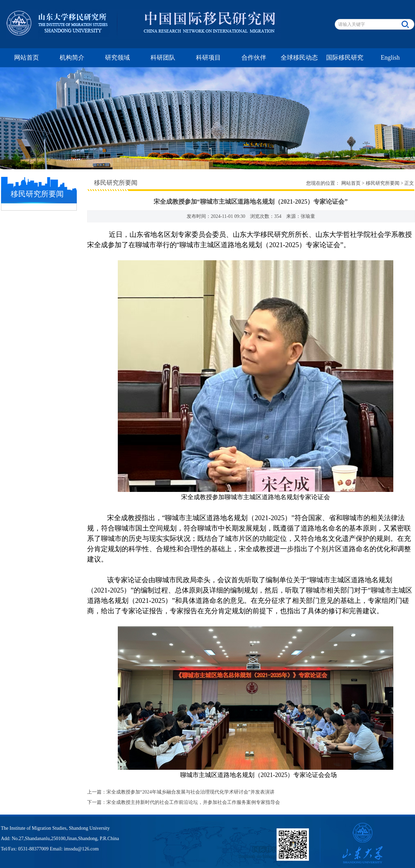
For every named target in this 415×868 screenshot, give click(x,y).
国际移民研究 (345, 58)
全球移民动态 (299, 58)
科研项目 (208, 58)
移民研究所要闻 (383, 183)
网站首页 (27, 58)
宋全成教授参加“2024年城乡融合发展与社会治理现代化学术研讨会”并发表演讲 (190, 792)
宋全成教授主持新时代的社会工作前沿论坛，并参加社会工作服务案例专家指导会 (193, 802)
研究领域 (117, 58)
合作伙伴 (254, 58)
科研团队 (163, 58)
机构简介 (72, 58)
